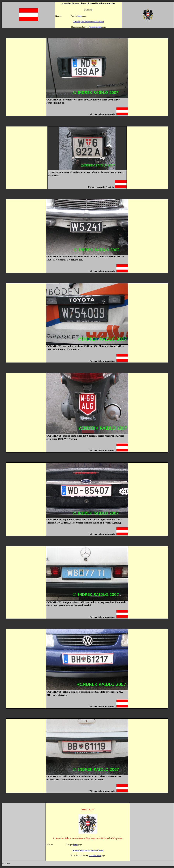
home (80, 16)
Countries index (96, 27)
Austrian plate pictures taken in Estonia (88, 22)
